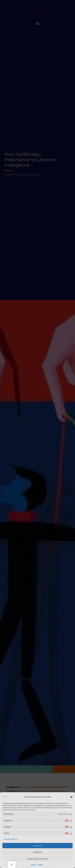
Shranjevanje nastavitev (38, 859)
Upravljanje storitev (10, 839)
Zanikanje (38, 852)
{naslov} (34, 865)
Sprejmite (37, 846)
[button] (71, 797)
